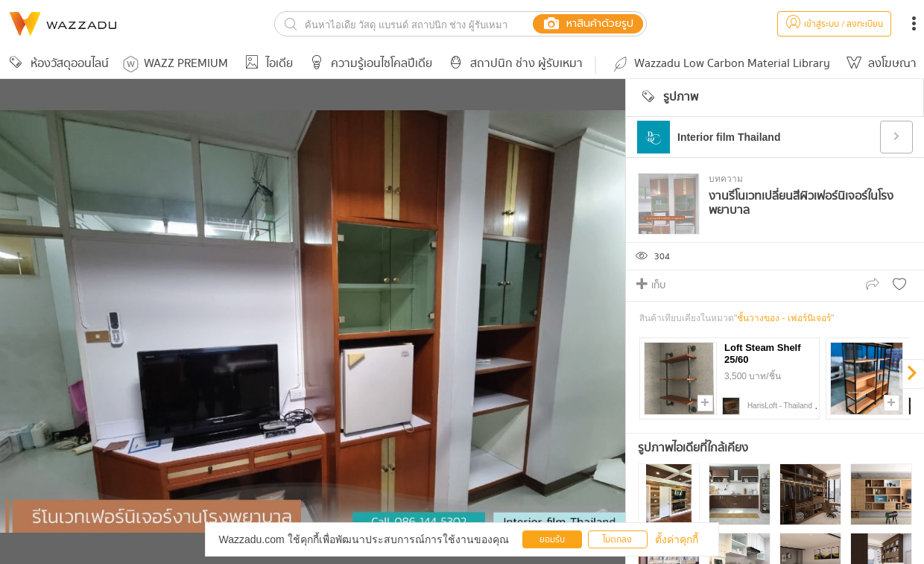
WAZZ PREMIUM (175, 64)
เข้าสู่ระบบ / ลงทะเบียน (834, 24)
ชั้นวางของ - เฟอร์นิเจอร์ (784, 318)
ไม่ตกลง (617, 540)
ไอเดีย (266, 64)
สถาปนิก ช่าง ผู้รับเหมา (513, 64)
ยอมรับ (552, 540)
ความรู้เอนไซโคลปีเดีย (368, 64)
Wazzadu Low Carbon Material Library (721, 64)
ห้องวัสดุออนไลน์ (57, 64)
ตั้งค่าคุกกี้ (677, 539)
